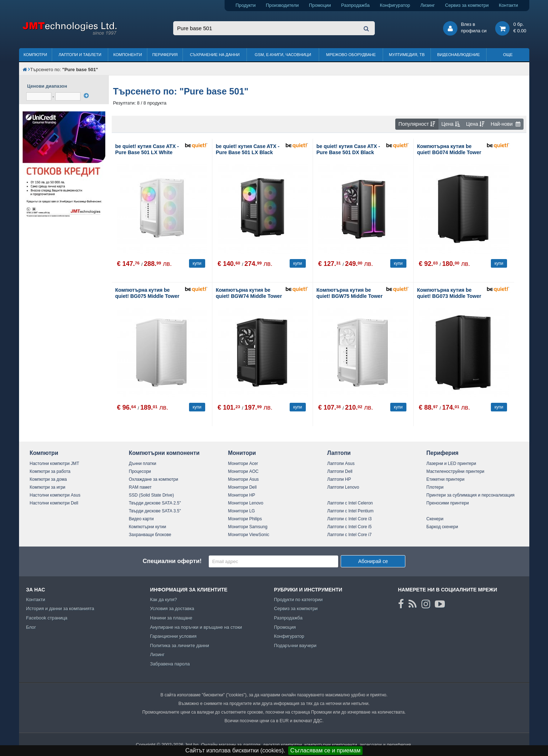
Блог (31, 627)
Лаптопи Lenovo (343, 487)
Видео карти (141, 519)
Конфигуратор (395, 5)
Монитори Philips (245, 519)
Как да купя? (164, 600)
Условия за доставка (172, 609)
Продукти (246, 5)
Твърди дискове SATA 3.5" (155, 511)
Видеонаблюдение (459, 55)
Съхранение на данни (215, 55)
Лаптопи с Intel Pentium (351, 511)
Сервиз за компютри (467, 5)
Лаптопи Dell (340, 471)
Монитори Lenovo (246, 503)
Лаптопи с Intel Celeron (350, 503)
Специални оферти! (172, 561)
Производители (282, 5)
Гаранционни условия (173, 636)
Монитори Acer (243, 464)
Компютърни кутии (148, 527)
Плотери (435, 487)
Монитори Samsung (248, 527)
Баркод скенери (442, 527)
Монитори (242, 453)
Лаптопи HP (339, 479)
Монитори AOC (243, 471)
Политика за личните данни (180, 646)
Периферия (165, 55)
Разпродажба (355, 5)
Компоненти (128, 55)
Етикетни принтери (446, 479)
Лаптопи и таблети (80, 55)
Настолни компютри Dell (54, 503)
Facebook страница (47, 618)
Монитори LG (242, 511)
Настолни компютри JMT (55, 464)
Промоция (285, 627)
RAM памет (140, 487)
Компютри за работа (50, 471)
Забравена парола (170, 664)
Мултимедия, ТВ (407, 55)
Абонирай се (373, 561)
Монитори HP (242, 495)
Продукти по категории (298, 600)
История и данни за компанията (60, 609)
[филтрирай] (86, 96)
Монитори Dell (243, 487)
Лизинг (428, 5)
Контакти (508, 5)
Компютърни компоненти (164, 453)
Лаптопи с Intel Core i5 (350, 527)
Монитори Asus (244, 479)
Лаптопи (339, 453)
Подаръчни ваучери (295, 646)
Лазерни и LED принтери (451, 464)
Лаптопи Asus (341, 464)
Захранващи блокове (150, 535)
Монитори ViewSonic (249, 535)
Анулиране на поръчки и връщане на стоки (196, 627)
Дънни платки (143, 464)
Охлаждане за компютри (154, 479)
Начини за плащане (171, 618)
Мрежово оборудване (351, 55)
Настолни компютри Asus (55, 495)
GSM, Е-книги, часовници (283, 55)
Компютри (35, 55)
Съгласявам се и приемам (326, 750)
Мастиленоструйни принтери (455, 471)
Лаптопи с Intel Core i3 (350, 519)
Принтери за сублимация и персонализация (471, 495)
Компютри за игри (48, 487)
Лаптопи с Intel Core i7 (350, 535)
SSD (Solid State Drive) (151, 495)
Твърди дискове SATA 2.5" (155, 503)
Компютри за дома (48, 479)
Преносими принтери (448, 503)
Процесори (140, 471)
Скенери (435, 519)
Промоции (320, 5)
